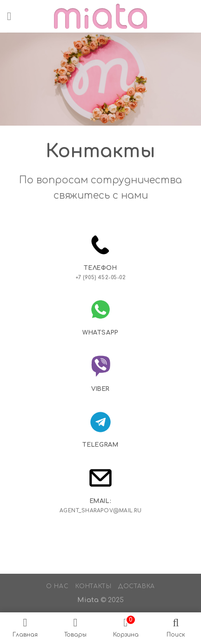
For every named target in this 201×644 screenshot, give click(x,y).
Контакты (94, 586)
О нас (57, 586)
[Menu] (13, 16)
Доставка (137, 586)
